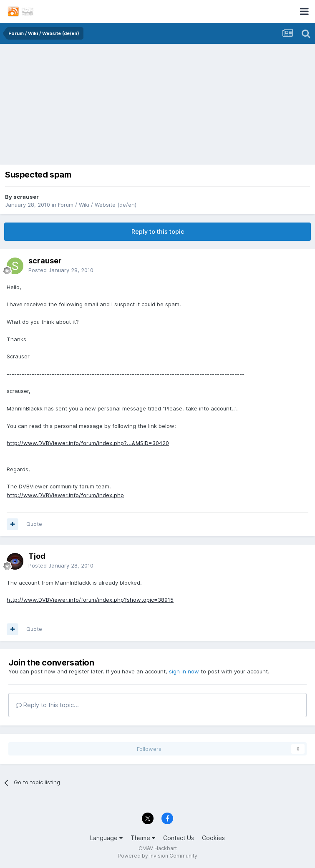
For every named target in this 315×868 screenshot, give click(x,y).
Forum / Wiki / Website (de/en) (97, 205)
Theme (143, 838)
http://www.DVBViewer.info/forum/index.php (65, 495)
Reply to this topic (158, 231)
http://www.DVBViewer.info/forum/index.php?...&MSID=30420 (88, 443)
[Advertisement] (158, 106)
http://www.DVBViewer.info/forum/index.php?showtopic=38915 (90, 600)
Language (106, 838)
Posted (61, 270)
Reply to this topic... (47, 705)
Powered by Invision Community (157, 856)
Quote (34, 524)
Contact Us (179, 838)
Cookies (213, 838)
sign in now (184, 671)
